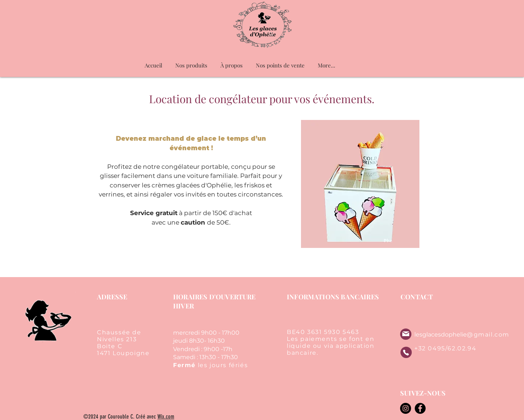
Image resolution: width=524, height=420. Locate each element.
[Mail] (406, 334)
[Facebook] (420, 408)
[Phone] (406, 352)
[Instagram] (406, 408)
